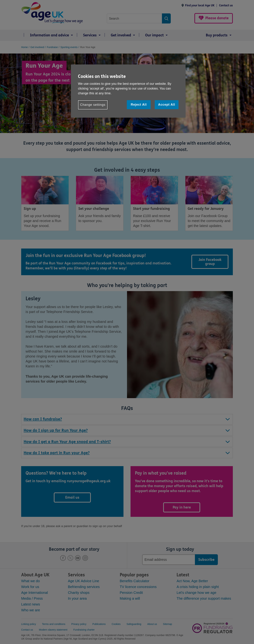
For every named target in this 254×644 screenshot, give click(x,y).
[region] (128, 91)
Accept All (167, 105)
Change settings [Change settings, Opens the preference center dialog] (93, 105)
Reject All (139, 105)
